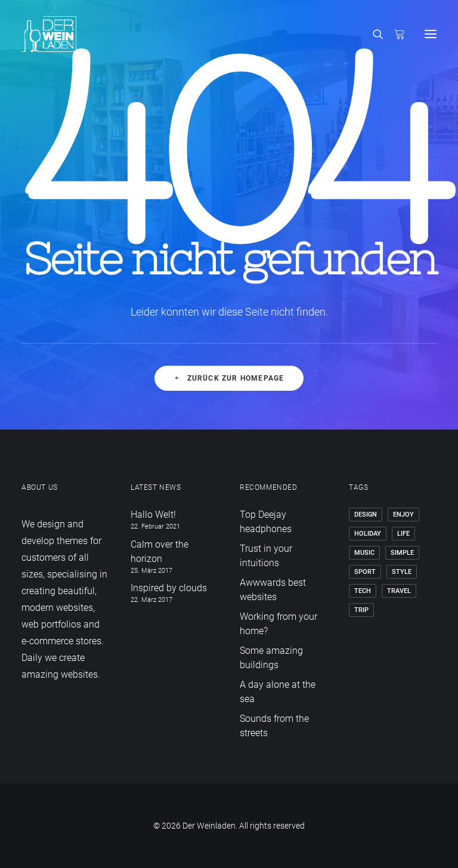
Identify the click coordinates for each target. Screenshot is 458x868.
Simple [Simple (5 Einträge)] (402, 553)
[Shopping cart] (394, 34)
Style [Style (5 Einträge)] (402, 572)
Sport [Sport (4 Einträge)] (365, 572)
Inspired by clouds (169, 588)
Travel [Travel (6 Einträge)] (399, 591)
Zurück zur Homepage (229, 378)
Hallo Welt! (153, 515)
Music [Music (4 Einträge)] (364, 553)
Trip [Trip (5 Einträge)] (361, 610)
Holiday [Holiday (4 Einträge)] (368, 534)
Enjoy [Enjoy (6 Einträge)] (403, 515)
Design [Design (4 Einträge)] (366, 515)
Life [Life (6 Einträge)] (403, 534)
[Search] (373, 34)
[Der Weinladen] (49, 34)
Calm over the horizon (160, 552)
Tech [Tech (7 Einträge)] (363, 591)
